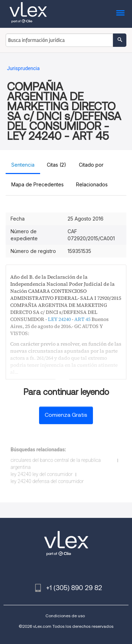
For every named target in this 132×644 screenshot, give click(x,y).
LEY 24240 (59, 319)
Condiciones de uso (65, 616)
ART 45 (82, 319)
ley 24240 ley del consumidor (42, 474)
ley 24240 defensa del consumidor (47, 481)
